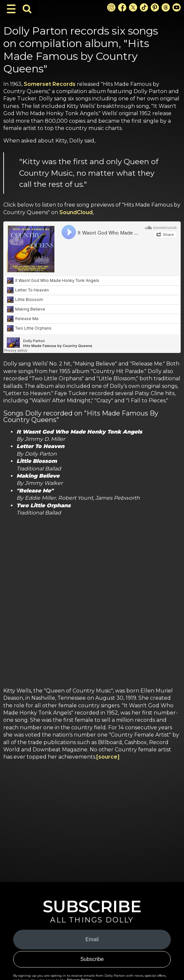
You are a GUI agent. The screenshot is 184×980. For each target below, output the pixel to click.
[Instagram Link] (111, 7)
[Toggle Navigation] (11, 9)
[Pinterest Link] (155, 7)
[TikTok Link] (144, 7)
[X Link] (133, 7)
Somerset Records (50, 84)
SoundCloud (76, 212)
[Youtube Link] (177, 7)
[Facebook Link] (122, 7)
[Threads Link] (166, 7)
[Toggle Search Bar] (27, 9)
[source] (108, 757)
